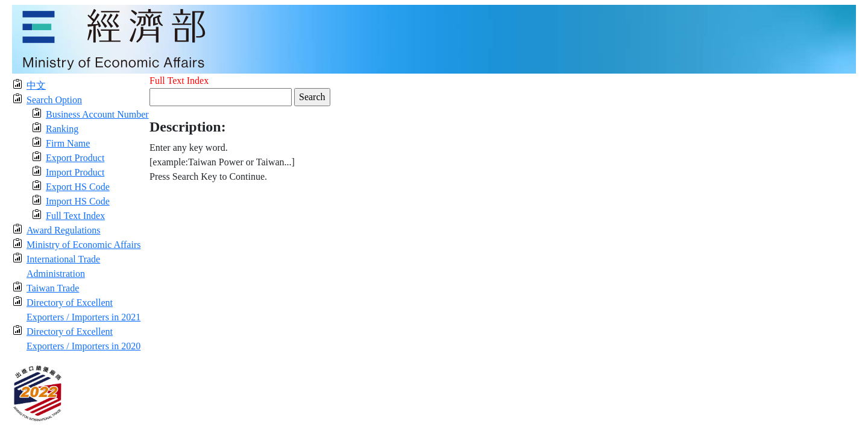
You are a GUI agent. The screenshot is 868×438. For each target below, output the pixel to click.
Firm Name (68, 143)
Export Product (75, 158)
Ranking (62, 129)
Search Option (54, 100)
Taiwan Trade (53, 288)
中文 (36, 85)
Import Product (75, 172)
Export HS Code (78, 187)
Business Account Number (97, 114)
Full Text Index (75, 216)
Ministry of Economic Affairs (83, 245)
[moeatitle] (434, 38)
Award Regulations (64, 230)
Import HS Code (78, 201)
